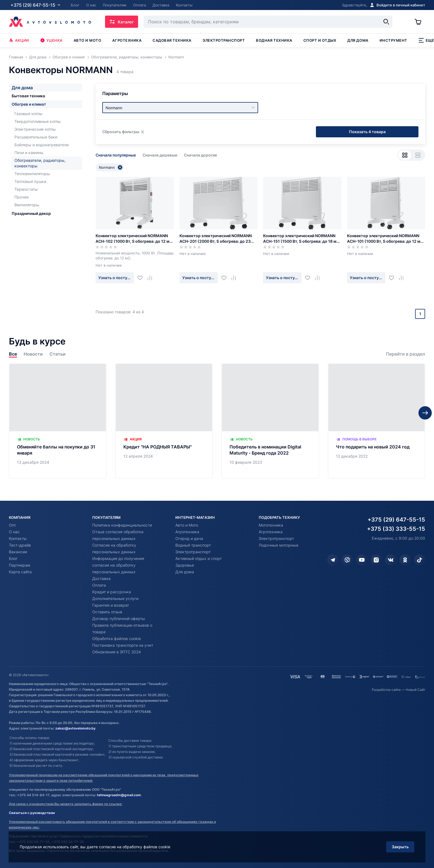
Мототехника (271, 525)
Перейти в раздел (406, 354)
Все (13, 354)
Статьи (58, 354)
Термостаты (26, 189)
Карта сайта (20, 572)
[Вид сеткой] (405, 155)
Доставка (101, 578)
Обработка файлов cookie (117, 638)
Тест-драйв (20, 545)
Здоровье (185, 565)
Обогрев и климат (29, 104)
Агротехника (127, 40)
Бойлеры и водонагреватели (42, 145)
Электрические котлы (35, 129)
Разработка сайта (386, 690)
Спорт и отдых (320, 40)
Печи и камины (29, 152)
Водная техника (274, 40)
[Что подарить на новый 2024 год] (377, 421)
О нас (14, 532)
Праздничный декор (31, 213)
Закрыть (400, 847)
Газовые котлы (28, 114)
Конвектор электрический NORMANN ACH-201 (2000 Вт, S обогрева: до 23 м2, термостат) (216, 239)
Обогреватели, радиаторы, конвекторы (40, 163)
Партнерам (20, 565)
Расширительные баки (36, 137)
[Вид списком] (418, 155)
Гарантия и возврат (111, 605)
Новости (33, 354)
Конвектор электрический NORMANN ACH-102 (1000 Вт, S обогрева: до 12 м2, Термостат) (134, 239)
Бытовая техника (28, 96)
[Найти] (386, 22)
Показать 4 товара (367, 132)
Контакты (18, 538)
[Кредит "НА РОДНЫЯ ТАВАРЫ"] (164, 421)
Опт (12, 525)
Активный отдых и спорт (199, 558)
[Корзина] (420, 22)
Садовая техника (172, 40)
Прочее (22, 197)
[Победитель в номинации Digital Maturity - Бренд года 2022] (270, 421)
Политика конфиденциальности (122, 525)
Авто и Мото (187, 525)
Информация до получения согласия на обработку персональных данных (118, 565)
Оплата (99, 585)
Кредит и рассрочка (112, 592)
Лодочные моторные (279, 545)
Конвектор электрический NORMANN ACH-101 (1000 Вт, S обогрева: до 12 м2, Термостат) (386, 239)
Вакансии (18, 552)
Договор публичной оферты (119, 618)
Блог (13, 558)
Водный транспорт (193, 545)
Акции (19, 40)
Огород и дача (189, 538)
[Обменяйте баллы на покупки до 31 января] (58, 421)
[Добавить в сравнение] (152, 278)
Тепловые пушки (30, 181)
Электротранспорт (224, 40)
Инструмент (393, 40)
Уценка (51, 40)
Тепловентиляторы (32, 174)
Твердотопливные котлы (38, 121)
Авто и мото (88, 40)
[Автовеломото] (50, 22)
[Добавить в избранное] (142, 278)
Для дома (358, 40)
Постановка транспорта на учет (123, 645)
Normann (111, 167)
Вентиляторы (27, 205)
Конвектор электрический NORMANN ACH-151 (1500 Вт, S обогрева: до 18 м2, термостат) (302, 239)
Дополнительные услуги (115, 598)
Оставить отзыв (107, 612)
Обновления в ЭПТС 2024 (117, 652)
